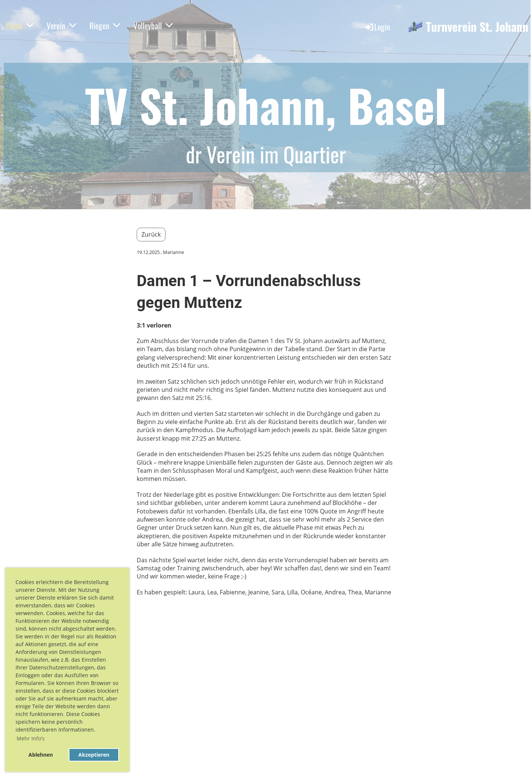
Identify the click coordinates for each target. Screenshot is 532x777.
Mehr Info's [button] (31, 738)
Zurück (151, 234)
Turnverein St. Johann (477, 27)
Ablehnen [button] (41, 755)
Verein (61, 26)
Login (377, 27)
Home (20, 26)
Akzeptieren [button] (94, 755)
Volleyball (153, 26)
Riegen (105, 26)
